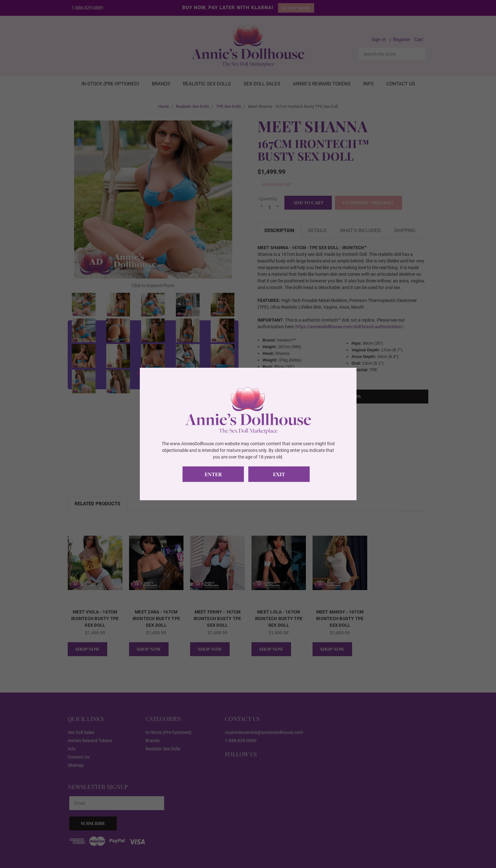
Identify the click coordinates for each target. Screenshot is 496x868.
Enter (214, 474)
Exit (282, 474)
